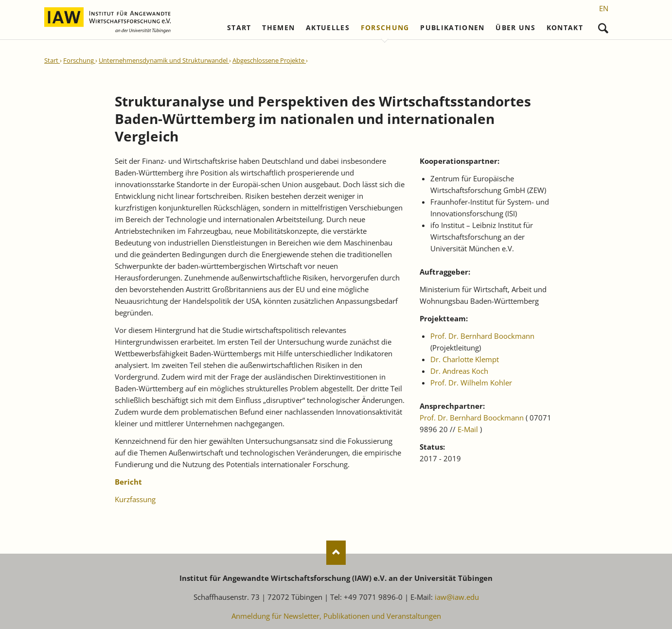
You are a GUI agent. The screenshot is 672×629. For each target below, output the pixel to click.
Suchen (603, 26)
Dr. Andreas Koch (459, 371)
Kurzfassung (135, 499)
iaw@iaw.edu (457, 597)
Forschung (385, 28)
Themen (278, 28)
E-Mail (468, 429)
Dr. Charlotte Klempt (465, 359)
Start (239, 28)
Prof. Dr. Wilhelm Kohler (471, 383)
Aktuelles (328, 28)
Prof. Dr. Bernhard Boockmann (482, 336)
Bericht (128, 482)
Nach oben (336, 553)
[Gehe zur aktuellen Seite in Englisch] (604, 8)
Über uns (515, 28)
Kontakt (565, 28)
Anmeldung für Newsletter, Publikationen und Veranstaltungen (336, 616)
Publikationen (452, 28)
